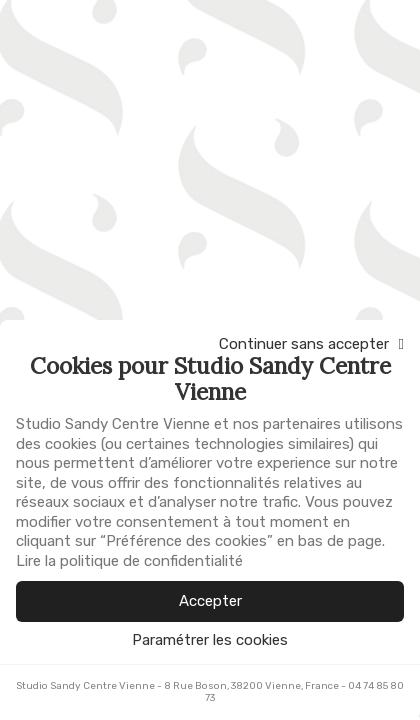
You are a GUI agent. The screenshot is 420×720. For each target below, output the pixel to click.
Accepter (210, 601)
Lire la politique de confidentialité (129, 561)
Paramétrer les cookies (210, 640)
